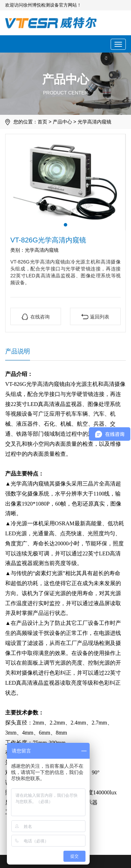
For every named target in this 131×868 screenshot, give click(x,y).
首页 (42, 122)
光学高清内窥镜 (94, 122)
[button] (65, 225)
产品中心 (62, 122)
